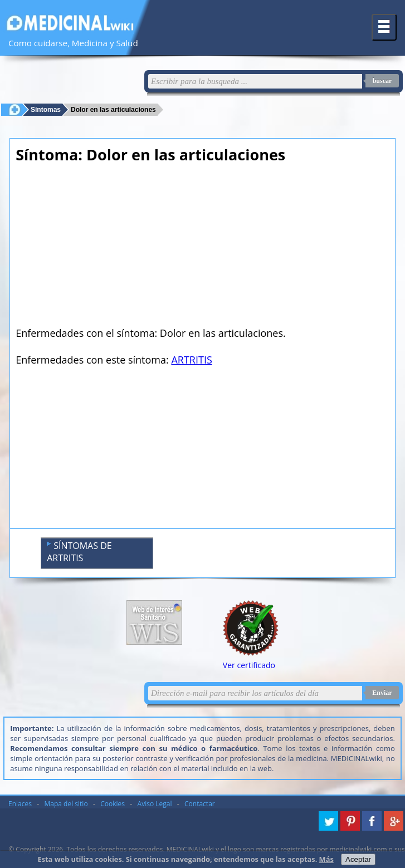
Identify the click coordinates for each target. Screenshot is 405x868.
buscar (382, 81)
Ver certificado (249, 665)
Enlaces (20, 804)
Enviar (382, 693)
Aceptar (358, 859)
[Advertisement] (202, 248)
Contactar (200, 804)
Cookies (113, 804)
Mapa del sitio (66, 804)
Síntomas (46, 109)
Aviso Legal (155, 804)
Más (326, 859)
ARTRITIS (191, 360)
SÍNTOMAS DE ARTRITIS (79, 552)
